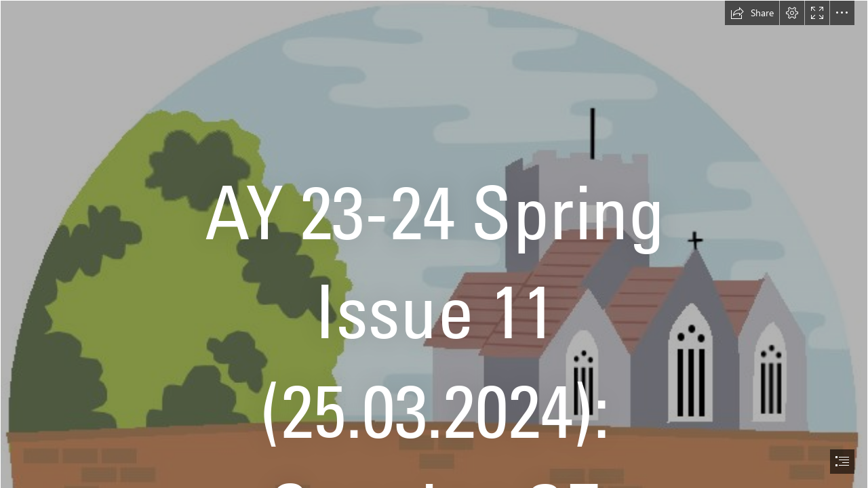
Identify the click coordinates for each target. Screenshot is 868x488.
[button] (752, 13)
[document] (434, 244)
